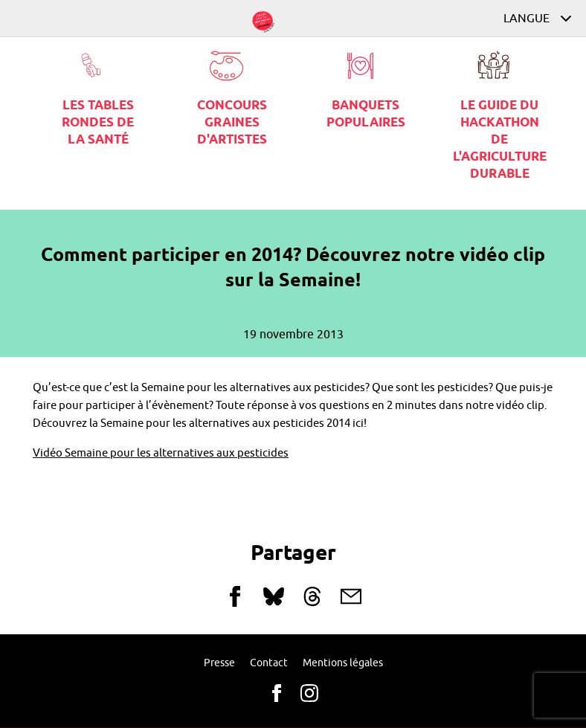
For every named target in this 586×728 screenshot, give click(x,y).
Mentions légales (343, 663)
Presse (219, 663)
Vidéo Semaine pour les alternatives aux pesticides (161, 453)
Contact (269, 663)
